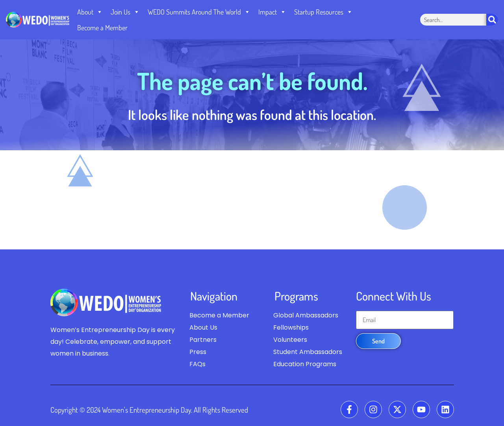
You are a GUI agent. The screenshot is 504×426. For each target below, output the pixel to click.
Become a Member (102, 28)
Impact (272, 12)
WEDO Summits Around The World (199, 12)
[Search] (492, 20)
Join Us (125, 12)
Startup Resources (323, 12)
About (90, 12)
